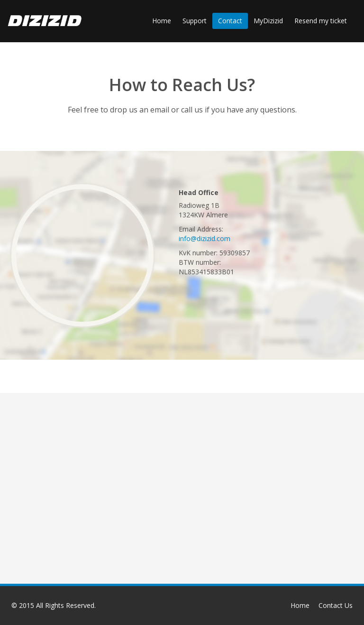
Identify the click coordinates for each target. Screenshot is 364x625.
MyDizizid (268, 21)
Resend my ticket (321, 21)
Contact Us (336, 605)
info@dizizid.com (205, 238)
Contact (230, 21)
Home (162, 21)
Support (195, 21)
